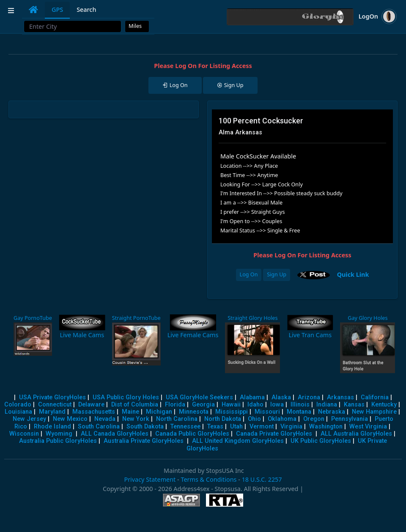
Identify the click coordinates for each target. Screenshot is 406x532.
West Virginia (368, 427)
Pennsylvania (350, 419)
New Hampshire (374, 412)
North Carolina (177, 419)
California (375, 397)
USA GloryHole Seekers (199, 397)
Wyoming (59, 434)
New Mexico (70, 419)
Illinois (300, 405)
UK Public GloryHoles (321, 441)
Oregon (314, 419)
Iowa (277, 405)
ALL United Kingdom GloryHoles (238, 441)
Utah (236, 427)
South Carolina (99, 427)
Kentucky (384, 405)
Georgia (203, 405)
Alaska (281, 397)
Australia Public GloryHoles (58, 441)
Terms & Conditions (208, 479)
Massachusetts (94, 412)
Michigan (159, 412)
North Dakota (223, 419)
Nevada (105, 419)
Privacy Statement (150, 479)
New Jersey (29, 419)
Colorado (18, 405)
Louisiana (18, 412)
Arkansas (340, 397)
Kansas (354, 405)
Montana (299, 412)
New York (136, 419)
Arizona (309, 397)
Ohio (254, 419)
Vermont (262, 427)
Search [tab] (86, 10)
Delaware (91, 405)
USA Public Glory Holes (126, 397)
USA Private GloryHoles (52, 397)
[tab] (33, 10)
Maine (130, 412)
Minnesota (194, 412)
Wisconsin (24, 434)
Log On (249, 274)
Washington (326, 427)
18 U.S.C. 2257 (262, 479)
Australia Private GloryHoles (144, 441)
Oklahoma (282, 419)
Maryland (52, 412)
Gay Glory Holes (368, 318)
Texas (215, 427)
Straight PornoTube (136, 318)
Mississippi (232, 412)
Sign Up (277, 274)
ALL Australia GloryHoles (356, 434)
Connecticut (55, 405)
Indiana (327, 405)
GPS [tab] (57, 10)
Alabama (252, 397)
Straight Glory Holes (252, 318)
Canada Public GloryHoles (192, 434)
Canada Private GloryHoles (274, 434)
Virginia (291, 427)
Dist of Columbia (135, 405)
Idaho (255, 405)
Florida (175, 405)
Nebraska (332, 412)
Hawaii (231, 405)
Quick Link (353, 274)
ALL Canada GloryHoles (115, 434)
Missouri (267, 412)
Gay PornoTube (33, 318)
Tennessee (185, 427)
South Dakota (145, 427)
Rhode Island (52, 427)
